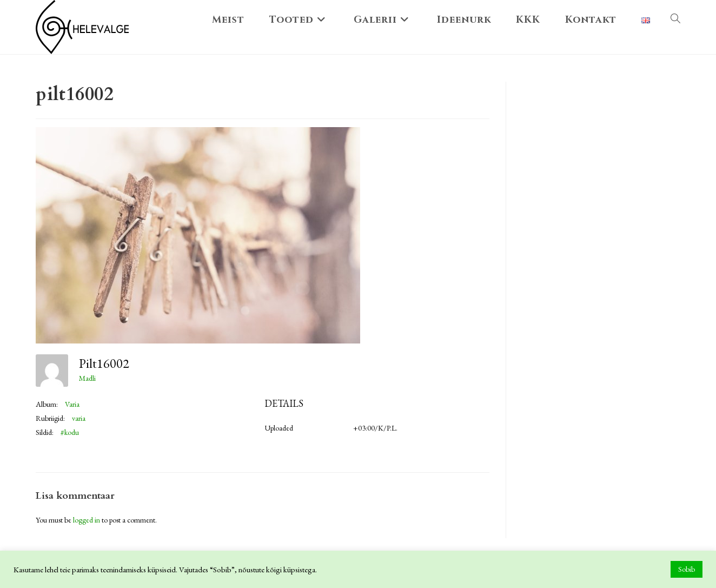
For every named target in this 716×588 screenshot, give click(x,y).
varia (79, 418)
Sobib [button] (687, 569)
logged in (87, 520)
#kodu (70, 432)
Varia (72, 404)
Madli (87, 378)
